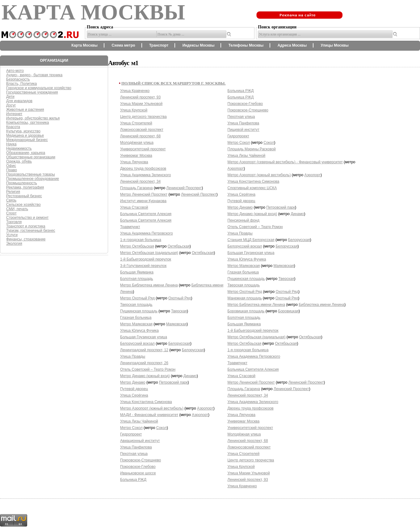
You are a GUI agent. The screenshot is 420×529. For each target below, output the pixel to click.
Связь (11, 200)
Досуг (11, 105)
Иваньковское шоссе (138, 473)
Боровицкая (289, 311)
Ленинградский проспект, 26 (144, 363)
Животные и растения (25, 110)
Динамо (190, 376)
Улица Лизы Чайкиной (139, 421)
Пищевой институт (244, 130)
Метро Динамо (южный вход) (145, 376)
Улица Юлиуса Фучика (139, 331)
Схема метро (123, 45)
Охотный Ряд (180, 298)
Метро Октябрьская (137, 246)
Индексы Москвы (199, 45)
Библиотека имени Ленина (321, 305)
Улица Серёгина (134, 395)
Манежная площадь (245, 298)
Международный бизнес (27, 140)
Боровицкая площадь (246, 311)
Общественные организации (31, 157)
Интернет (14, 114)
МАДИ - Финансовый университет (149, 415)
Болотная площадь (137, 279)
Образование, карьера (26, 153)
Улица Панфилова (136, 447)
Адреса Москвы (292, 45)
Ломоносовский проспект (142, 130)
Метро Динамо (133, 382)
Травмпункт (130, 227)
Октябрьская (179, 246)
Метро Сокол (131, 428)
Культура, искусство (23, 131)
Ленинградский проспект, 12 (144, 350)
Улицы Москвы (334, 45)
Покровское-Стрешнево (141, 460)
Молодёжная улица (137, 143)
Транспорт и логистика (26, 226)
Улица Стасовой (134, 207)
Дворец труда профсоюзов (143, 169)
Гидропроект (131, 434)
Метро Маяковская (136, 324)
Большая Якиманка (137, 272)
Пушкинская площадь (139, 311)
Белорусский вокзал (137, 344)
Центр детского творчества (143, 117)
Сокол (162, 428)
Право (12, 170)
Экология (14, 244)
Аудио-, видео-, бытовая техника (34, 75)
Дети (10, 97)
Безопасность (18, 79)
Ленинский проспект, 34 (140, 181)
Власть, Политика (21, 84)
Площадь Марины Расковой (252, 149)
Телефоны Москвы (246, 45)
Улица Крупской (134, 110)
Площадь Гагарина (136, 188)
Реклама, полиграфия (25, 187)
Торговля (14, 222)
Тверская (179, 311)
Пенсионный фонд (244, 220)
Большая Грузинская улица (144, 337)
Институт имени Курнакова (143, 201)
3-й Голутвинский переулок (143, 266)
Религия (13, 192)
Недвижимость (19, 148)
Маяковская (176, 324)
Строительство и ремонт (27, 218)
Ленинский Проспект (184, 188)
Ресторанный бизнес (24, 196)
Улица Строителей (136, 123)
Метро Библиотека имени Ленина (149, 285)
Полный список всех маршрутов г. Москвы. (174, 83)
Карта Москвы (84, 45)
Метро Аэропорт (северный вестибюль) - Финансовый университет (285, 162)
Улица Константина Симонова (146, 402)
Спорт (11, 213)
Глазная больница (136, 318)
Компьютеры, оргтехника (27, 123)
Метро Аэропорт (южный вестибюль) (152, 408)
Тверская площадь (136, 305)
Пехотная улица (134, 454)
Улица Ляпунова (134, 162)
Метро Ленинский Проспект (144, 194)
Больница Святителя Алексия (146, 214)
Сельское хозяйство (23, 205)
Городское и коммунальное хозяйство (39, 88)
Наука (11, 144)
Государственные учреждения (32, 92)
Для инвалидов (19, 101)
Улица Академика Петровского (147, 233)
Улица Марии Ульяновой (141, 104)
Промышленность (22, 183)
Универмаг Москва (136, 156)
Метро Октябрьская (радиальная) (149, 253)
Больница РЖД (133, 480)
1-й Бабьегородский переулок (146, 259)
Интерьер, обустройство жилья (33, 118)
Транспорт (159, 45)
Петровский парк (173, 382)
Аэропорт (205, 408)
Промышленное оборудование (33, 179)
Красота (13, 127)
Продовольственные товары (31, 174)
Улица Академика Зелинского (145, 175)
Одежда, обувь (19, 161)
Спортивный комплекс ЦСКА (252, 188)
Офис (11, 166)
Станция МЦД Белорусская (251, 240)
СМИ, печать (17, 209)
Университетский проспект (143, 149)
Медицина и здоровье (25, 135)
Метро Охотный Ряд (137, 298)
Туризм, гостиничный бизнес (31, 231)
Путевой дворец (134, 389)
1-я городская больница (141, 240)
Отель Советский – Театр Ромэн (148, 369)
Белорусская (179, 344)
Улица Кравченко (135, 91)
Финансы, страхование (26, 239)
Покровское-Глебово (138, 467)
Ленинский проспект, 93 (140, 97)
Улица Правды (133, 356)
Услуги (12, 235)
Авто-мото (15, 71)
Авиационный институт (140, 441)
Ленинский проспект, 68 (140, 136)
